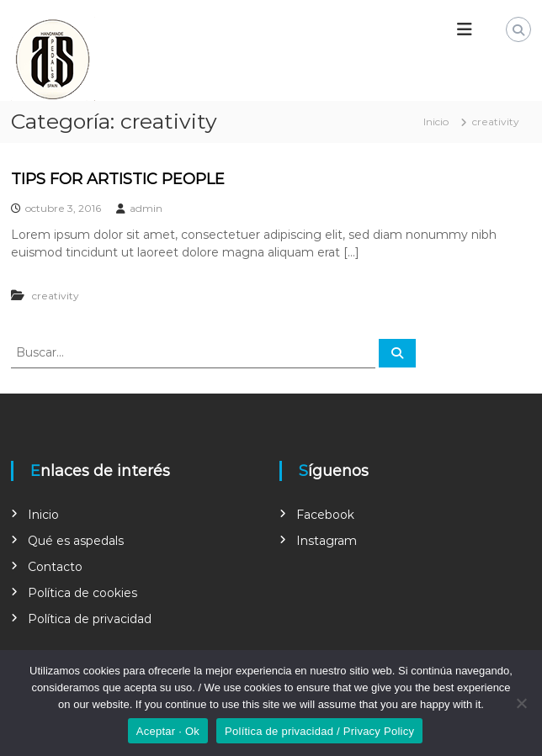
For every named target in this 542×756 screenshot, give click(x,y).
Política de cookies (82, 593)
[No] (521, 703)
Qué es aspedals (76, 541)
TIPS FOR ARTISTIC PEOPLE (118, 179)
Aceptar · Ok (168, 731)
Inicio (43, 515)
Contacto (55, 567)
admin (146, 208)
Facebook (325, 515)
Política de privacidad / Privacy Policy (319, 731)
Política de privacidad (90, 619)
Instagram (327, 541)
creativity (56, 296)
